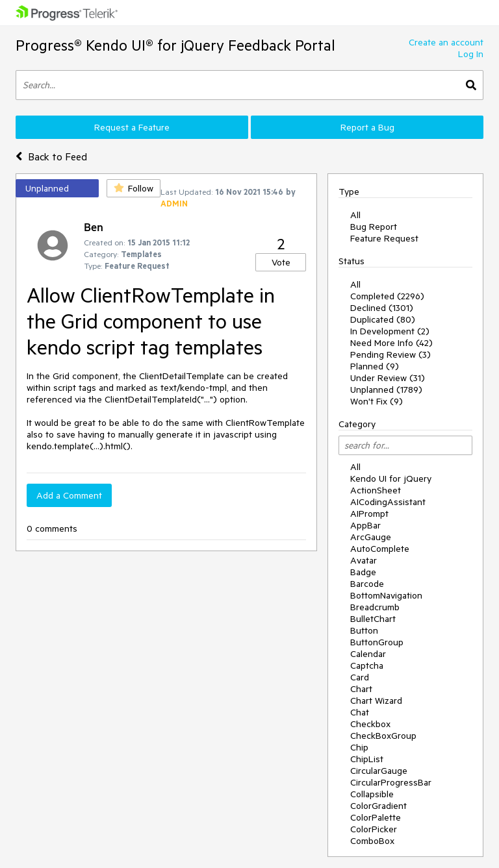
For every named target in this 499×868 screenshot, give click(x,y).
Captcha (367, 665)
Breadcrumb (375, 607)
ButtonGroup (377, 642)
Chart (361, 689)
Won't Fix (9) (377, 401)
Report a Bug (367, 127)
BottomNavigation (386, 595)
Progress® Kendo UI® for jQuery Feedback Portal (175, 45)
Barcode (367, 584)
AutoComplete (380, 549)
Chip (359, 747)
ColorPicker (374, 829)
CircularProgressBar (391, 782)
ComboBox (372, 841)
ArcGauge (371, 537)
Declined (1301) (382, 308)
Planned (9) (375, 366)
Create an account (446, 42)
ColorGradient (378, 806)
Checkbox (370, 724)
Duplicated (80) (383, 319)
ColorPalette (376, 817)
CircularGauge (379, 771)
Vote (281, 262)
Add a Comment (69, 495)
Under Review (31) (388, 378)
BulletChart (373, 619)
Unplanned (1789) (386, 390)
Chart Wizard (376, 701)
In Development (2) (390, 331)
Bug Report (374, 227)
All (355, 215)
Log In (471, 54)
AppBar (365, 525)
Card (360, 677)
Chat (360, 712)
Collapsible (372, 794)
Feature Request (384, 238)
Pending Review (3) (390, 354)
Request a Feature (132, 127)
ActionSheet (376, 490)
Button (364, 630)
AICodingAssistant (388, 502)
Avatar (364, 560)
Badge (363, 572)
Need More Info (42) (391, 343)
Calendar (368, 654)
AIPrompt (369, 514)
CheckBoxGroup (383, 736)
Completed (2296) (387, 296)
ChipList (367, 759)
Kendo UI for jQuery (391, 478)
